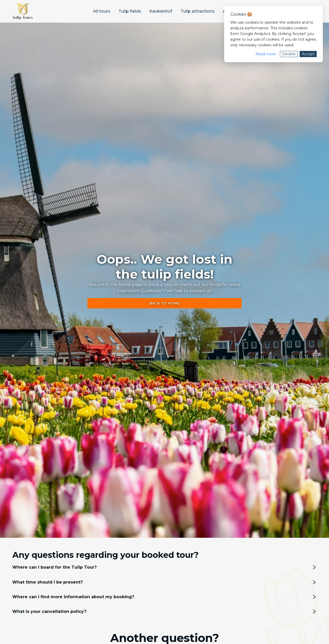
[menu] (154, 11)
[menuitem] (102, 11)
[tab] (164, 567)
